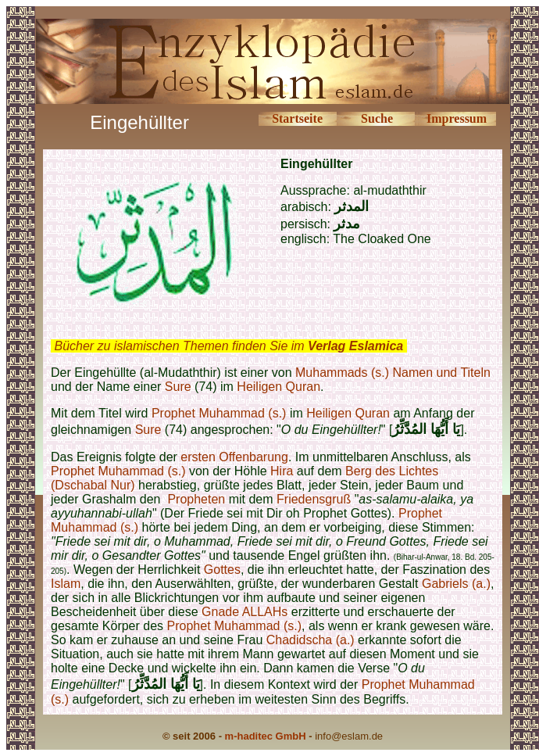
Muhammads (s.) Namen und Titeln (393, 373)
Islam (66, 584)
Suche (377, 118)
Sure (178, 387)
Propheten (196, 499)
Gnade (220, 612)
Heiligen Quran (278, 387)
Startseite (297, 118)
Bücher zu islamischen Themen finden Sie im (228, 346)
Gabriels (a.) (456, 584)
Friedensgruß (314, 499)
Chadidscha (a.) (311, 640)
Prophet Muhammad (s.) (219, 413)
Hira (282, 471)
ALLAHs (265, 612)
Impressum (457, 118)
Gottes (222, 570)
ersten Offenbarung (234, 457)
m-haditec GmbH (266, 736)
